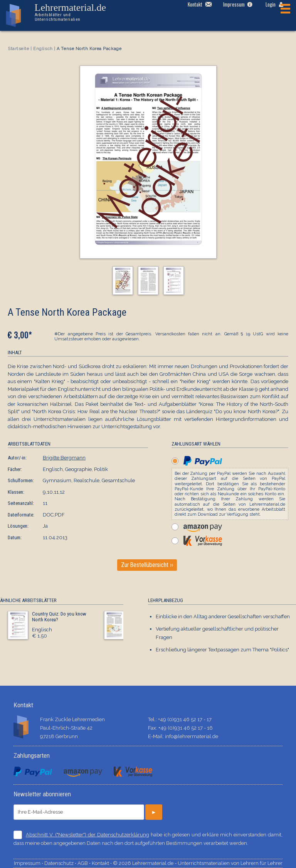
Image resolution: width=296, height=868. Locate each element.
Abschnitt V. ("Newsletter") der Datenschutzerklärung (87, 835)
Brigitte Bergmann (64, 458)
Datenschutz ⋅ (61, 863)
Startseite (18, 49)
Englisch (43, 49)
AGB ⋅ (85, 863)
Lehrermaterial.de (76, 12)
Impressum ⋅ (29, 863)
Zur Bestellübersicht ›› (147, 565)
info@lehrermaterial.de (192, 736)
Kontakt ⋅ (102, 863)
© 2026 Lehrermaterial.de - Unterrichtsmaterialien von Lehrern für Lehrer (198, 863)
